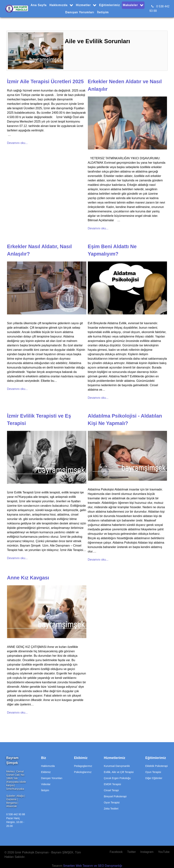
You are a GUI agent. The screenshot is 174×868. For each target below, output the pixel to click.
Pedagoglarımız (83, 766)
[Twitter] (132, 852)
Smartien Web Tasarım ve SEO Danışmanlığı (93, 866)
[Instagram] (147, 852)
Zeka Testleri (111, 809)
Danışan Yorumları (52, 778)
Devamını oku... (17, 143)
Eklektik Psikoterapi (157, 766)
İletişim (45, 790)
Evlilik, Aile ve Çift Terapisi (119, 772)
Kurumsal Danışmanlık (117, 766)
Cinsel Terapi (111, 790)
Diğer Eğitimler (154, 778)
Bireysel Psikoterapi (115, 796)
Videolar (46, 784)
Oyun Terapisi (112, 802)
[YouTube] (163, 852)
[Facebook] (117, 852)
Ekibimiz (46, 772)
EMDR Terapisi (112, 784)
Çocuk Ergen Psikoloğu (117, 778)
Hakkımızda (48, 766)
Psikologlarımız (83, 772)
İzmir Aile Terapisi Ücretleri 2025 (45, 81)
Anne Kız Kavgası (28, 578)
